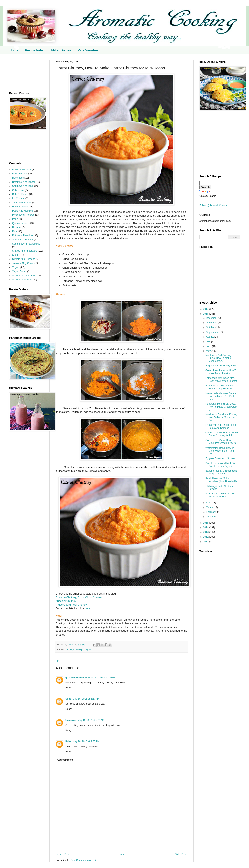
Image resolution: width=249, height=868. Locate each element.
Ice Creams (18, 199)
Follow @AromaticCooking (214, 205)
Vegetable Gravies (22, 280)
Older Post (180, 854)
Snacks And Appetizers (25, 251)
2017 (206, 309)
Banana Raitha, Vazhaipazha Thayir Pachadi (221, 472)
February (211, 512)
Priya (68, 741)
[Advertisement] (26, 73)
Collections (18, 190)
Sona (68, 699)
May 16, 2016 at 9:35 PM (86, 741)
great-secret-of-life (76, 678)
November (212, 323)
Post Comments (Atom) (83, 860)
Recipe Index (35, 50)
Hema (71, 645)
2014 (206, 527)
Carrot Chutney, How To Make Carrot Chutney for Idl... (222, 434)
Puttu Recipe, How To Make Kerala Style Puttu (220, 495)
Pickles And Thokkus (23, 215)
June (209, 346)
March (210, 507)
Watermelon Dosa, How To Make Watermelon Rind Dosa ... (220, 451)
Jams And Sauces (22, 203)
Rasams (17, 227)
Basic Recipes (20, 174)
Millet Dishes (61, 50)
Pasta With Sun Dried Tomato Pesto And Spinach (221, 426)
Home (14, 50)
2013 (206, 532)
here (87, 608)
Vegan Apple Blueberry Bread (221, 366)
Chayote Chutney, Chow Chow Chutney (79, 597)
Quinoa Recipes (21, 223)
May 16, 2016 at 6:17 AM (86, 699)
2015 (206, 523)
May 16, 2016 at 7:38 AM (91, 720)
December (212, 318)
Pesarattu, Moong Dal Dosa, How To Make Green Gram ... (221, 407)
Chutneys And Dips (74, 649)
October (211, 327)
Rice (15, 231)
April (209, 503)
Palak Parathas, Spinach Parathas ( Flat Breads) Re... (222, 480)
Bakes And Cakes (22, 170)
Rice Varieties (88, 50)
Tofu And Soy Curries (24, 263)
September (212, 332)
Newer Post (63, 854)
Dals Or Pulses (20, 194)
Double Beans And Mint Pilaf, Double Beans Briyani (221, 465)
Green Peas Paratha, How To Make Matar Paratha (221, 372)
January (211, 517)
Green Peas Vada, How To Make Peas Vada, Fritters (221, 442)
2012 (206, 537)
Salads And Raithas (23, 240)
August (210, 337)
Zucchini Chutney (66, 601)
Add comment (65, 760)
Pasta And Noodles (22, 211)
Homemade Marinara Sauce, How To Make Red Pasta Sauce (221, 396)
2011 (206, 542)
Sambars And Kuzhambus (26, 244)
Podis (15, 219)
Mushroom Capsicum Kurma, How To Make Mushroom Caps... (221, 417)
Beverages (18, 178)
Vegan (88, 649)
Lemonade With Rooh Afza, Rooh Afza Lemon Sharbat (221, 379)
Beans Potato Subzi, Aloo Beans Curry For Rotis (219, 387)
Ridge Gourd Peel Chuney (71, 605)
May (209, 351)
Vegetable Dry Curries (24, 276)
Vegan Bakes (19, 271)
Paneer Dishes (20, 207)
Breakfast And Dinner (24, 182)
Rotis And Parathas (23, 235)
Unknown (71, 720)
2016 (206, 314)
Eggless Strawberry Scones (220, 458)
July (209, 342)
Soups (16, 255)
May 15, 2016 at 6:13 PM (101, 678)
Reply (69, 688)
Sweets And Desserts (24, 259)
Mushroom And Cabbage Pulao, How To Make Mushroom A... (219, 358)
